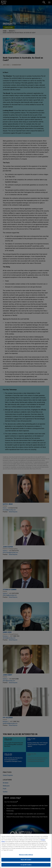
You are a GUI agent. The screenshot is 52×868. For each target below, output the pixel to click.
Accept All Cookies (26, 866)
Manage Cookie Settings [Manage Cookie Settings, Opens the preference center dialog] (26, 856)
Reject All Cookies (26, 861)
